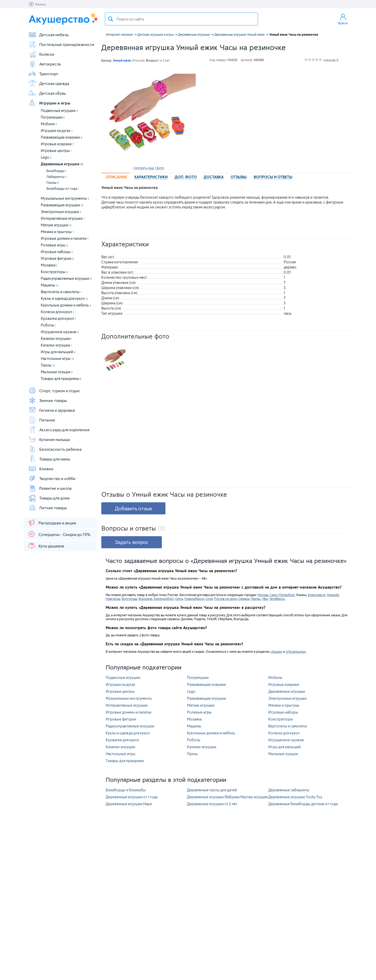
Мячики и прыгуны (57, 232)
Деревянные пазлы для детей (212, 790)
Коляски (41, 54)
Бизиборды (56, 171)
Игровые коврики (57, 144)
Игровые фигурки (57, 258)
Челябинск (277, 599)
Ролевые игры (54, 245)
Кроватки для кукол (58, 318)
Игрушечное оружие (60, 332)
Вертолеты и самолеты (61, 292)
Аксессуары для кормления (59, 430)
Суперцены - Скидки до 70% (59, 534)
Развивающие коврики (62, 137)
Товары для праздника (61, 378)
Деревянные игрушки (62, 164)
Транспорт (43, 74)
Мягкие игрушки (56, 225)
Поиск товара (111, 19)
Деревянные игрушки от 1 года (132, 797)
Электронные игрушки (61, 212)
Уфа (265, 599)
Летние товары (48, 508)
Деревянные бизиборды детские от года (303, 804)
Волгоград (129, 599)
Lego (46, 157)
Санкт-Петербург (282, 595)
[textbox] (181, 19)
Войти (343, 19)
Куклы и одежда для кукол (65, 298)
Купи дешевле (46, 546)
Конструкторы (54, 272)
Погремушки (53, 117)
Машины (50, 285)
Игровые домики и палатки (65, 238)
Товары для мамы (49, 459)
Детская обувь (47, 93)
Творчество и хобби (52, 478)
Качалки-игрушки (56, 338)
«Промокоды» (296, 651)
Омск (179, 599)
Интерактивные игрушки (63, 218)
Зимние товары (48, 400)
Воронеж (145, 599)
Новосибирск (194, 599)
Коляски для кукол (58, 312)
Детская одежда (49, 83)
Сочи (209, 599)
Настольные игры (57, 358)
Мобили (49, 124)
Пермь (255, 599)
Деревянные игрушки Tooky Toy (295, 797)
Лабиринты (57, 177)
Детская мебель (48, 35)
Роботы (48, 325)
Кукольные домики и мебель (66, 305)
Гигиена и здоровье (52, 410)
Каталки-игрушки (56, 345)
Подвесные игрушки (59, 111)
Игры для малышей (58, 352)
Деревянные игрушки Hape (129, 804)
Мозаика (49, 265)
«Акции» (276, 651)
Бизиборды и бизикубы (126, 790)
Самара (244, 599)
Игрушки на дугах (57, 131)
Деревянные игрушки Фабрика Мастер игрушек (227, 797)
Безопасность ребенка (55, 449)
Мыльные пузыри (57, 372)
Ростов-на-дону (225, 599)
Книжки (41, 469)
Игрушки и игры (49, 103)
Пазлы (53, 182)
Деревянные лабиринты (289, 790)
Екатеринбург (164, 599)
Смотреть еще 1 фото (149, 168)
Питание (42, 420)
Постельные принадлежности (61, 44)
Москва (263, 595)
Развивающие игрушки (62, 205)
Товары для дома (49, 498)
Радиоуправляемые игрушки (66, 278)
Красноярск (316, 595)
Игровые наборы (57, 252)
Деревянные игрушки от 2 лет (212, 804)
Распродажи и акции (52, 523)
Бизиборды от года (63, 188)
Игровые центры (56, 151)
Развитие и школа (50, 488)
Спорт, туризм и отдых (54, 391)
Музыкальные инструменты (65, 198)
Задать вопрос (132, 542)
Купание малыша (49, 439)
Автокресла (44, 64)
